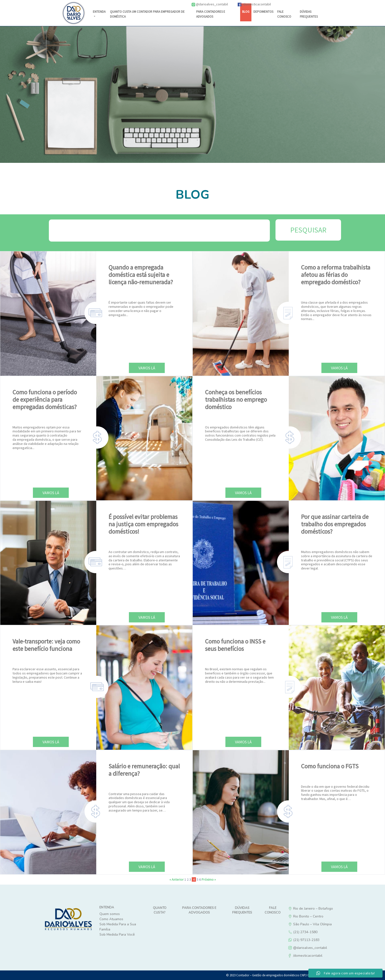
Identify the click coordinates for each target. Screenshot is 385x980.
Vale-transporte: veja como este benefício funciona (46, 645)
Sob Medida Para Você (117, 935)
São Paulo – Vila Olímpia (330, 924)
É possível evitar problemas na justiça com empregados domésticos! (143, 524)
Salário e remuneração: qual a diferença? (144, 770)
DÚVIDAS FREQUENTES (309, 14)
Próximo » (209, 879)
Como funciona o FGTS (330, 766)
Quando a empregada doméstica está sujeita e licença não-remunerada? (141, 275)
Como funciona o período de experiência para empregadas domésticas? (45, 400)
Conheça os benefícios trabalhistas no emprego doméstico (236, 400)
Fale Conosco (284, 14)
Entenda (99, 12)
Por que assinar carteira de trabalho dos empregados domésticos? (335, 524)
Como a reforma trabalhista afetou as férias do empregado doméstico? (336, 275)
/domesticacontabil (254, 4)
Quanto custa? (160, 910)
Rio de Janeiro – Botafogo (330, 909)
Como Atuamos (111, 919)
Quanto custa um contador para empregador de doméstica (147, 14)
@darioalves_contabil (210, 4)
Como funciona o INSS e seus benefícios (235, 645)
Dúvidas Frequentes (242, 910)
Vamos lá (147, 368)
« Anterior (177, 879)
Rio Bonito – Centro (330, 916)
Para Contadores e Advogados (211, 14)
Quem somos (110, 914)
